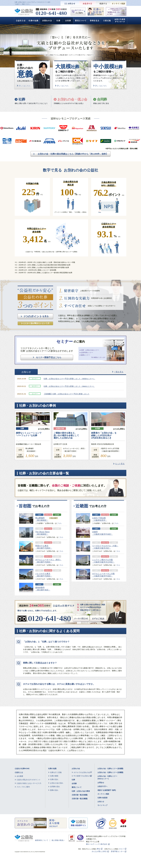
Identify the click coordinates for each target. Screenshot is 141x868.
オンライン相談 (103, 794)
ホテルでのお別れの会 (82, 772)
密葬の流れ (54, 790)
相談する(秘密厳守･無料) (107, 790)
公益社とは (19, 772)
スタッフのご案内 (23, 787)
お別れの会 (76, 769)
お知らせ (101, 802)
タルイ (121, 849)
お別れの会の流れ (57, 783)
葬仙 (98, 849)
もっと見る (120, 464)
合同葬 (74, 784)
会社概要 (20, 776)
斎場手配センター (117, 851)
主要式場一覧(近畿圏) (80, 799)
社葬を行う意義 (56, 772)
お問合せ (101, 783)
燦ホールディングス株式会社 (97, 844)
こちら (59, 523)
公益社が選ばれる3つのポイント (29, 780)
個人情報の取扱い (58, 840)
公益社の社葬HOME (22, 769)
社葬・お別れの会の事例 (81, 791)
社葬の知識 (52, 769)
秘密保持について (42, 840)
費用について (77, 787)
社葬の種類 (54, 776)
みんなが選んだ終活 (99, 851)
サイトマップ (102, 805)
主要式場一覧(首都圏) (80, 795)
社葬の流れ (54, 779)
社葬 (73, 780)
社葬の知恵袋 (102, 798)
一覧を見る (119, 372)
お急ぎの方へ (102, 786)
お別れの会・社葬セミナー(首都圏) (110, 769)
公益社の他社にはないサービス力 (29, 783)
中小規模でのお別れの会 (83, 776)
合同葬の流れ (55, 787)
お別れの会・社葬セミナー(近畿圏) (110, 772)
